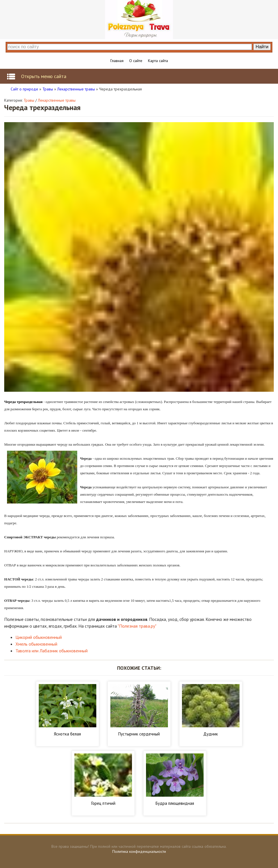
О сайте (136, 61)
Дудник (211, 734)
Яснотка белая (67, 734)
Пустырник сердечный (139, 734)
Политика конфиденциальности (139, 851)
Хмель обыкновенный (36, 644)
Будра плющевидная (175, 803)
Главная (117, 61)
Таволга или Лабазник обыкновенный (52, 651)
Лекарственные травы (57, 100)
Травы (29, 100)
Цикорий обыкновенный (39, 637)
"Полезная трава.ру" (137, 626)
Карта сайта (158, 61)
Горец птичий (103, 803)
